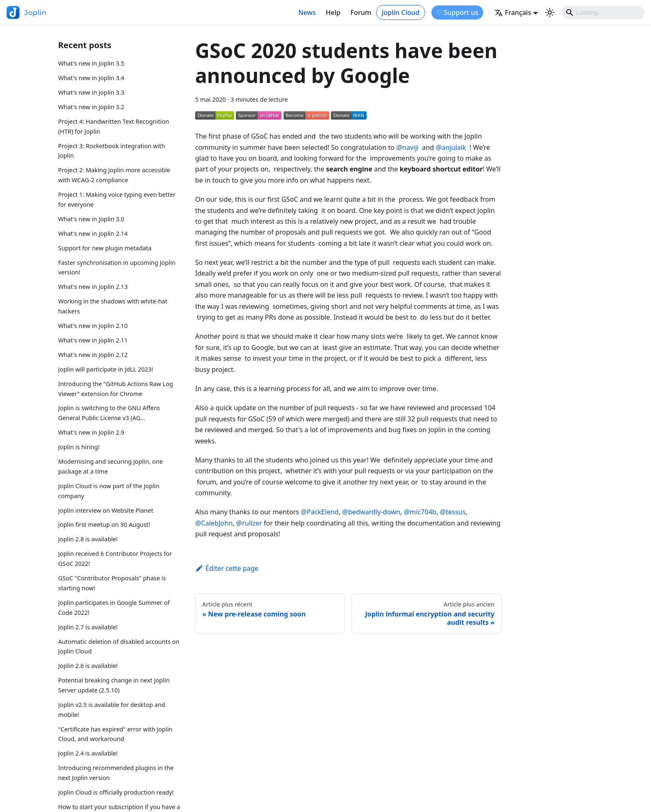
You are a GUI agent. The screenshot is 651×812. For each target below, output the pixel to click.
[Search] (603, 12)
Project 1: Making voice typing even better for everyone (117, 199)
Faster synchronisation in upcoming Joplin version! (117, 268)
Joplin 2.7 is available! (88, 627)
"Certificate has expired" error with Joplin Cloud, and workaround (115, 734)
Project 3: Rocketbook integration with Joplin (112, 151)
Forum (361, 12)
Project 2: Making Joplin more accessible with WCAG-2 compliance (114, 175)
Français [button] (513, 12)
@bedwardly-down (371, 512)
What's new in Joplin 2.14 (93, 234)
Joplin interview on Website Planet (106, 510)
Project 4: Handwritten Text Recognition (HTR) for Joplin (114, 126)
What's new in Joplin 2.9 (91, 432)
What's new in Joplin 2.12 (93, 355)
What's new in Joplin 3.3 (91, 92)
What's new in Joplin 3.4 (91, 78)
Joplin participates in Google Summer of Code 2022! (114, 608)
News (307, 12)
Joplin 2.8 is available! (88, 539)
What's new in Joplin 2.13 (93, 287)
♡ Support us (457, 12)
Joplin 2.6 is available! (88, 666)
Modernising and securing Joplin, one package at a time (110, 466)
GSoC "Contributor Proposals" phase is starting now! (112, 583)
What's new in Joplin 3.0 (91, 219)
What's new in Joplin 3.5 (91, 63)
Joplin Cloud (400, 12)
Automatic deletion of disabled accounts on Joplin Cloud (119, 647)
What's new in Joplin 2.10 (93, 326)
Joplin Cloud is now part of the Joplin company (109, 491)
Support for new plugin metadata (105, 248)
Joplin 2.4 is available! (88, 753)
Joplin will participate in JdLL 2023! (106, 369)
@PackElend (320, 512)
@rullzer (249, 523)
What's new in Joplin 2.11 (93, 340)
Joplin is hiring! (79, 447)
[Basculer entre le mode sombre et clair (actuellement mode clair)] (550, 12)
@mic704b (420, 512)
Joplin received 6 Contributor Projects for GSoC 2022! (115, 559)
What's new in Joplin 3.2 (91, 107)
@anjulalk (451, 147)
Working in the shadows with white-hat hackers (113, 306)
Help (333, 12)
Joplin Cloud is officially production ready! (116, 792)
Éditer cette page (227, 568)
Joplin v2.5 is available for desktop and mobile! (112, 710)
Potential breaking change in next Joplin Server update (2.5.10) (114, 685)
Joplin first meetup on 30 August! (104, 525)
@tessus (453, 512)
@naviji (407, 147)
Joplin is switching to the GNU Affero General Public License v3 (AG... (109, 413)
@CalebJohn (214, 523)
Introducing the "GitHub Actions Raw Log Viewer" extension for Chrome (116, 389)
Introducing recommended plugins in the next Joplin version (116, 773)
